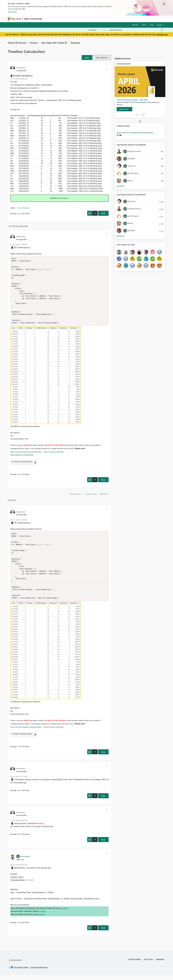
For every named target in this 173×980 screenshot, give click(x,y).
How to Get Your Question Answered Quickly (135, 133)
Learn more (12, 12)
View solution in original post (22, 457)
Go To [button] (160, 25)
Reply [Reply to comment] (103, 482)
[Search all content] (136, 30)
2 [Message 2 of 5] (17, 927)
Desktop (75, 43)
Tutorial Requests (23, 208)
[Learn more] (124, 109)
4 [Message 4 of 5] (17, 795)
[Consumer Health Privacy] (39, 972)
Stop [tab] (143, 115)
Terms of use (148, 964)
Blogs (89, 19)
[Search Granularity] (97, 30)
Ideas (68, 19)
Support (109, 19)
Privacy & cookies (135, 964)
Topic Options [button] (101, 57)
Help (152, 25)
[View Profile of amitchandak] (25, 861)
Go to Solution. (63, 198)
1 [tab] (136, 115)
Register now (162, 34)
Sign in (144, 25)
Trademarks (160, 964)
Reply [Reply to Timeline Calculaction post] (103, 213)
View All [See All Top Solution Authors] (121, 186)
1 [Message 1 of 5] (17, 213)
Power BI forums (17, 43)
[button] (87, 58)
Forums (48, 19)
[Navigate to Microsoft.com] (14, 19)
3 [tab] (139, 115)
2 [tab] (138, 115)
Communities (79, 19)
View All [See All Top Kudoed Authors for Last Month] (121, 236)
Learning (99, 19)
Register (135, 25)
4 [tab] (141, 115)
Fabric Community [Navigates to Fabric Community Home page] (33, 19)
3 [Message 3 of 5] (17, 839)
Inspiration (58, 19)
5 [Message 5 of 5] (17, 477)
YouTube (65, 913)
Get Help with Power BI (54, 43)
